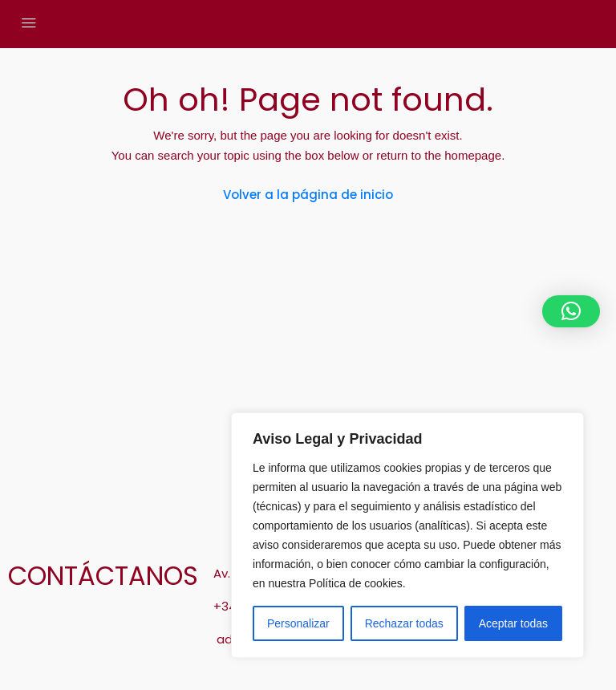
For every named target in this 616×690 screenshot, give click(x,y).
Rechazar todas (404, 623)
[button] (571, 311)
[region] (407, 535)
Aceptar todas (513, 623)
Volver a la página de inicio (308, 195)
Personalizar (298, 623)
